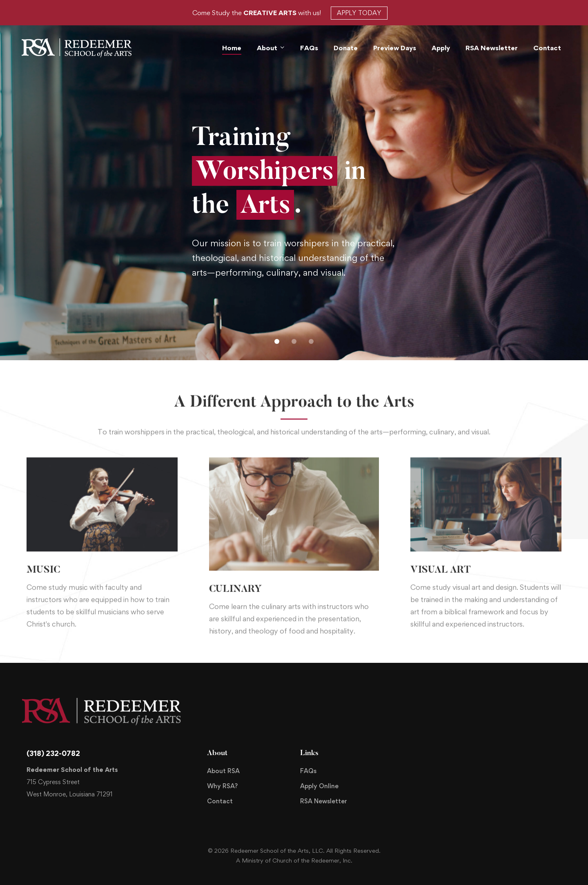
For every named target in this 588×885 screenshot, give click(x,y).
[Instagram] (419, 767)
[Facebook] (406, 767)
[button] (277, 341)
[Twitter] (393, 767)
